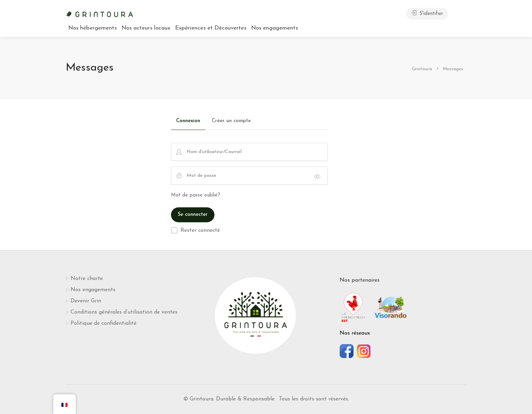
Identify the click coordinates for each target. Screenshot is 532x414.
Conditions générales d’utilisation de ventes (124, 312)
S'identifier (427, 13)
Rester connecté (200, 230)
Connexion (188, 121)
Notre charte (87, 279)
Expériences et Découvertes (211, 28)
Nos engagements (274, 28)
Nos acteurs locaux (146, 28)
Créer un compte (231, 121)
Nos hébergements (92, 28)
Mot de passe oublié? (196, 195)
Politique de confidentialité (103, 323)
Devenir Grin (86, 301)
